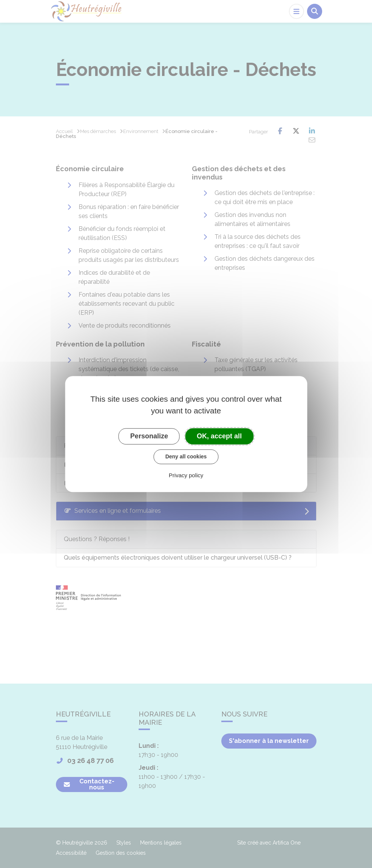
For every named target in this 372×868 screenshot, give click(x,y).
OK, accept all (219, 436)
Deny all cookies (186, 456)
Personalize (149, 436)
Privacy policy (186, 475)
